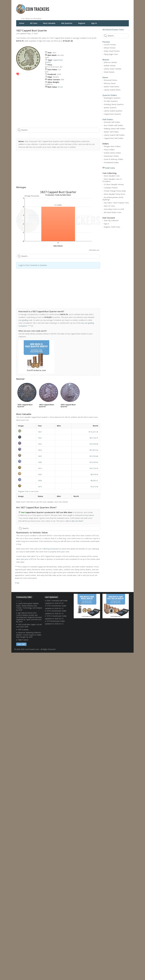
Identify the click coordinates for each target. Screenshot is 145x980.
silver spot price (22, 559)
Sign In (94, 23)
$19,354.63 (94, 462)
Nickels (106, 60)
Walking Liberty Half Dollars (115, 129)
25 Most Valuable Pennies (114, 184)
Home (22, 23)
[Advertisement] (102, 7)
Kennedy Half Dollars (112, 122)
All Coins (34, 23)
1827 (54, 53)
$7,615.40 (94, 487)
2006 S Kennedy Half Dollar (57, 601)
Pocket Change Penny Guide (115, 191)
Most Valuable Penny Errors (115, 194)
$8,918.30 (94, 474)
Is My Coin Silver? (77, 521)
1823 (40, 438)
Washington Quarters (112, 98)
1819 (40, 468)
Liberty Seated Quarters (113, 111)
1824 (40, 450)
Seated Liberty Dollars (112, 153)
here (32, 502)
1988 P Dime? (23, 640)
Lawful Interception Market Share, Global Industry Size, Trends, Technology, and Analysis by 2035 (29, 607)
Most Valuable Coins (112, 176)
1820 (40, 474)
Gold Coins (110, 168)
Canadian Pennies (111, 188)
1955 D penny (23, 630)
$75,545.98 (94, 444)
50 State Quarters (111, 101)
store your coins (63, 552)
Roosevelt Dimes (111, 80)
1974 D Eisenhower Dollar (57, 616)
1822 (40, 444)
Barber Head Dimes (112, 87)
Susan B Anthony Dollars (114, 159)
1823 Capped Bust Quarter (25, 406)
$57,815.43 (94, 450)
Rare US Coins (109, 206)
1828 (40, 462)
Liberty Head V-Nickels (113, 69)
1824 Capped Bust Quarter (68, 406)
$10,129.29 (94, 468)
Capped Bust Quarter (54, 61)
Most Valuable (49, 23)
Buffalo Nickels (110, 66)
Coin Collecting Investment (48, 549)
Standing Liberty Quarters (114, 104)
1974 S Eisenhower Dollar (56, 606)
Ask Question (67, 23)
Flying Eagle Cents (111, 54)
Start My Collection (111, 220)
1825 (40, 456)
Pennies (106, 42)
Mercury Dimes (110, 83)
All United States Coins (113, 30)
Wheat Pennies (110, 48)
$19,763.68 (94, 456)
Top (17, 583)
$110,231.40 (93, 432)
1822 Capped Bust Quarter (47, 406)
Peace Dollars (109, 150)
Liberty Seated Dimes (112, 90)
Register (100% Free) (112, 227)
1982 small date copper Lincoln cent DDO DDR (29, 626)
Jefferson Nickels (110, 62)
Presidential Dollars (111, 162)
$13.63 (60, 87)
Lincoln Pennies (110, 45)
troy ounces (89, 515)
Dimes (105, 77)
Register (82, 23)
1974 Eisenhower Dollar (56, 621)
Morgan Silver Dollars (112, 146)
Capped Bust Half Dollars (114, 138)
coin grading (23, 320)
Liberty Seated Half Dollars (114, 135)
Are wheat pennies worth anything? (113, 198)
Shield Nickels (109, 72)
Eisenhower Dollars (111, 156)
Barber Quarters (110, 108)
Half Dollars (108, 119)
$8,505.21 (94, 481)
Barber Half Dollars (111, 132)
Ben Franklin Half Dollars (113, 125)
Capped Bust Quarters (113, 114)
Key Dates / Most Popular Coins (116, 203)
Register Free (23, 491)
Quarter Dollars (110, 95)
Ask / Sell (21, 644)
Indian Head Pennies (112, 51)
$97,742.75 (94, 438)
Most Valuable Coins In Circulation (112, 180)
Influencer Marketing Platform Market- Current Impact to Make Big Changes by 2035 (29, 635)
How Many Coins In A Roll (114, 209)
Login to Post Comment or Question (33, 265)
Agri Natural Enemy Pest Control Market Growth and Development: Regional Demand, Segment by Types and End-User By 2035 (29, 617)
